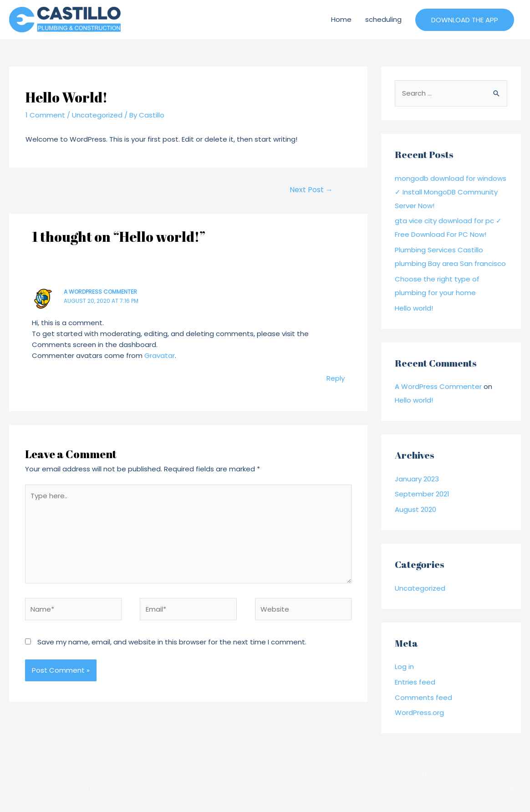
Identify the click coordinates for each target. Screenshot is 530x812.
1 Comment (45, 115)
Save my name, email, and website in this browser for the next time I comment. (172, 642)
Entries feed (415, 682)
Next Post (311, 190)
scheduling (383, 19)
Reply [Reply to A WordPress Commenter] (336, 378)
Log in (404, 666)
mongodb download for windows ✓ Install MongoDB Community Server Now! (451, 192)
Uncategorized (97, 115)
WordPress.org (419, 712)
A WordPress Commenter (100, 292)
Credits (82, 788)
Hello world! (414, 308)
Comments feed (423, 697)
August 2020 (415, 509)
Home (341, 19)
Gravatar (160, 355)
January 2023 (417, 479)
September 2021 (422, 494)
